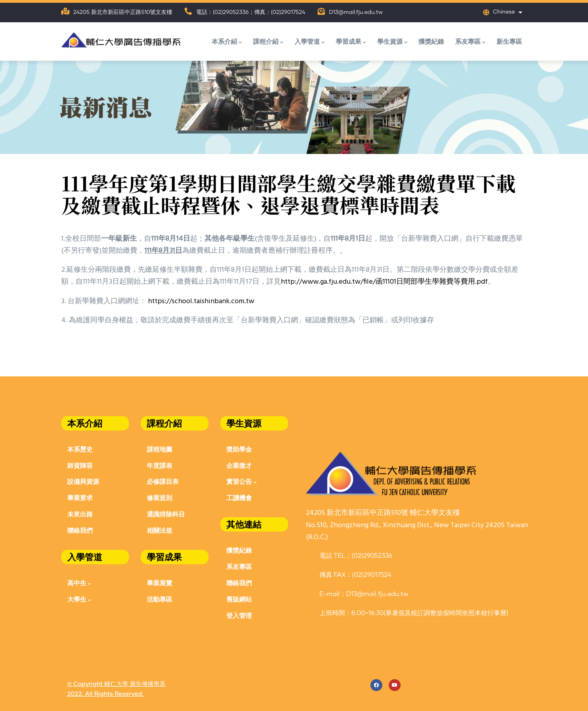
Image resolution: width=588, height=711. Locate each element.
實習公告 (241, 482)
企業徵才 (239, 465)
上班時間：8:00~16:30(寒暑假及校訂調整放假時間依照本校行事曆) (407, 613)
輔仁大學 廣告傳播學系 (135, 684)
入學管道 (310, 42)
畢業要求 (80, 498)
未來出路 (80, 514)
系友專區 (470, 42)
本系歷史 (80, 449)
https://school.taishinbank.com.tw (201, 301)
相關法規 (160, 530)
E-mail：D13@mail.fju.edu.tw (357, 594)
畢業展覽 (160, 583)
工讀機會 (239, 498)
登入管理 (239, 615)
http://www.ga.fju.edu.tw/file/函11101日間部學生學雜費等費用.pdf (384, 282)
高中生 (79, 583)
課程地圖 (160, 449)
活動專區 (160, 599)
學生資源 (392, 42)
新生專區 (509, 41)
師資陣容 (80, 465)
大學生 (79, 600)
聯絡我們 (80, 530)
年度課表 (160, 465)
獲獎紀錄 (431, 41)
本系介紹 (227, 42)
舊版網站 (239, 599)
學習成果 (351, 42)
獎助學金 (239, 449)
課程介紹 (268, 42)
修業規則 (160, 498)
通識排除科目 (166, 514)
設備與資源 (83, 481)
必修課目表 (163, 481)
